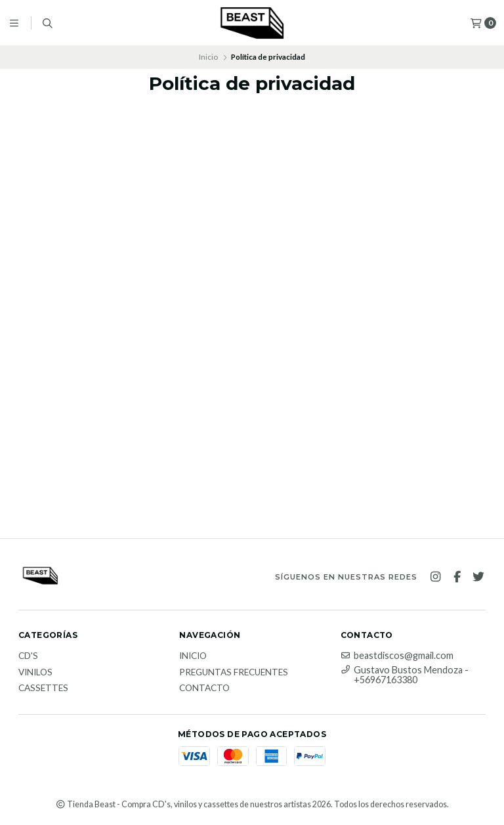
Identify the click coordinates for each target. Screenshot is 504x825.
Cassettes (43, 688)
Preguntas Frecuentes (234, 673)
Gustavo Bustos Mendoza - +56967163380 (405, 675)
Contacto (204, 688)
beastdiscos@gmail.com (397, 656)
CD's (28, 656)
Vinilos (35, 673)
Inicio (208, 57)
